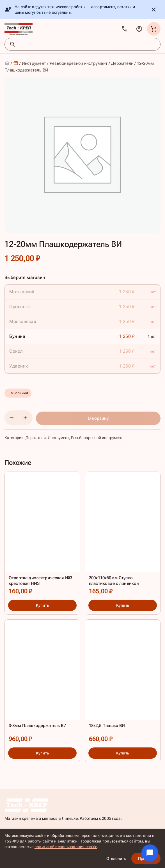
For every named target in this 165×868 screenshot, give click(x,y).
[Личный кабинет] (139, 29)
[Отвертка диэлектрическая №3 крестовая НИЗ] (42, 535)
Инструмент (34, 63)
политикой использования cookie (66, 847)
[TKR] (19, 29)
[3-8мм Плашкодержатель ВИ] (42, 682)
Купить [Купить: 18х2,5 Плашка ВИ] (123, 753)
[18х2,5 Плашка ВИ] (123, 682)
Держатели (122, 63)
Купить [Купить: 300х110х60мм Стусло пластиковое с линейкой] (123, 606)
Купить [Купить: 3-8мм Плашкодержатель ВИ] (42, 753)
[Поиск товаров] (88, 44)
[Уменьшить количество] (12, 418)
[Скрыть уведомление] (154, 10)
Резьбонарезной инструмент (79, 63)
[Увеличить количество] (25, 418)
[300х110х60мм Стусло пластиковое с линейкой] (123, 535)
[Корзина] (154, 29)
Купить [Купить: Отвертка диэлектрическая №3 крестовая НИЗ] (42, 606)
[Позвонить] (125, 29)
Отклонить (116, 858)
